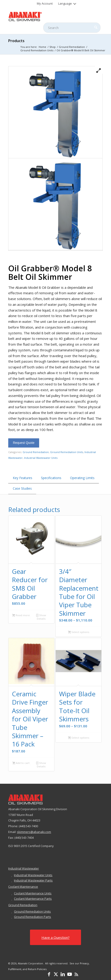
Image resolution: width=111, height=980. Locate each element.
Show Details (41, 617)
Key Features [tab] (23, 478)
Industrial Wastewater (24, 868)
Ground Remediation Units (67, 452)
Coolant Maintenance (23, 887)
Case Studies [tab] (22, 488)
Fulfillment (15, 969)
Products (16, 41)
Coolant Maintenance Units (33, 893)
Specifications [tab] (51, 478)
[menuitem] (45, 3)
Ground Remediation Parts (32, 917)
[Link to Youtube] (70, 974)
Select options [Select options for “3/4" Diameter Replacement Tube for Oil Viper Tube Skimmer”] (79, 632)
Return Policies (37, 969)
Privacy (84, 963)
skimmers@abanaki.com (34, 832)
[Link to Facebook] (49, 974)
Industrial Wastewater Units (41, 458)
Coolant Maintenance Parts (33, 899)
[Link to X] (56, 974)
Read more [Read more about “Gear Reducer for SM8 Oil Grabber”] (21, 616)
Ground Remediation (36, 452)
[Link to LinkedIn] (63, 974)
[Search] (72, 28)
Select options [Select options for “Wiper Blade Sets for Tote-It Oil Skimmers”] (79, 738)
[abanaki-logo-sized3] (46, 16)
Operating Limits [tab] (82, 478)
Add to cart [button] (21, 763)
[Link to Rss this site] (76, 974)
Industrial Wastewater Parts (33, 880)
